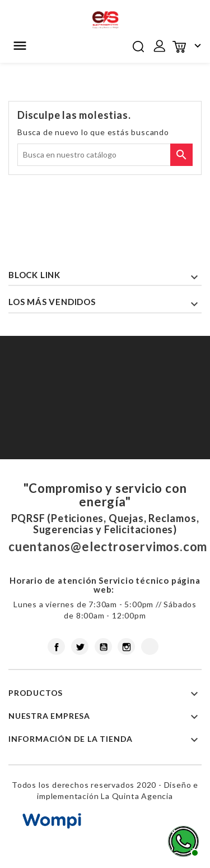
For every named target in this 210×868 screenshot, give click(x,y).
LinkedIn (150, 647)
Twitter (80, 647)
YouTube (103, 647)
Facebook (56, 647)
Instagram (126, 647)
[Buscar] (105, 155)
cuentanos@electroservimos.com (108, 546)
